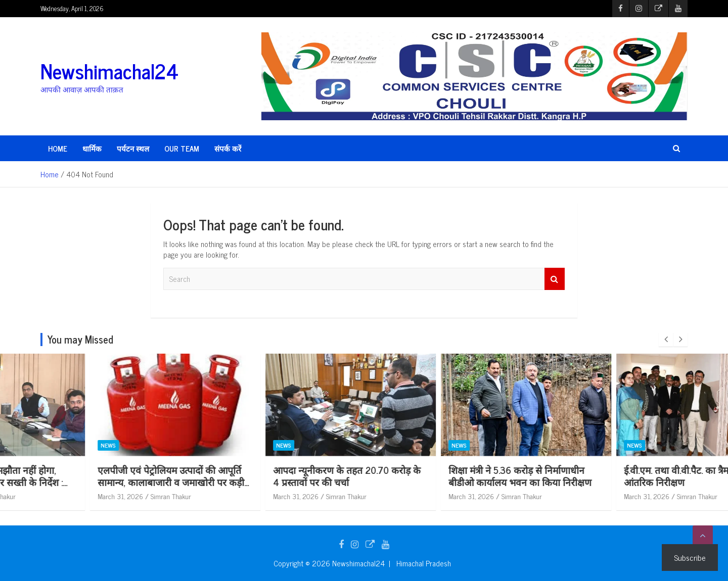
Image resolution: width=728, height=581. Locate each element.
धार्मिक (92, 148)
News (34, 446)
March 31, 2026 (46, 496)
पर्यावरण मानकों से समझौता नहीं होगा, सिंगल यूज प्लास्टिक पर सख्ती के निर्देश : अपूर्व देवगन (94, 482)
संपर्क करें (228, 148)
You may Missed (80, 339)
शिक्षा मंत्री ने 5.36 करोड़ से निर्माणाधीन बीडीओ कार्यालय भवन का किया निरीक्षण (621, 476)
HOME (58, 148)
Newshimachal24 (109, 71)
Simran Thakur (97, 496)
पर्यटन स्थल (133, 148)
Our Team (182, 148)
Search (555, 279)
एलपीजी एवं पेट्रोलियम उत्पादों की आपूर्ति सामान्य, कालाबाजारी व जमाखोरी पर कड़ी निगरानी (272, 482)
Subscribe (690, 557)
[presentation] (666, 340)
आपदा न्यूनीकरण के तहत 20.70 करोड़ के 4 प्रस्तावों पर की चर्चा (448, 476)
